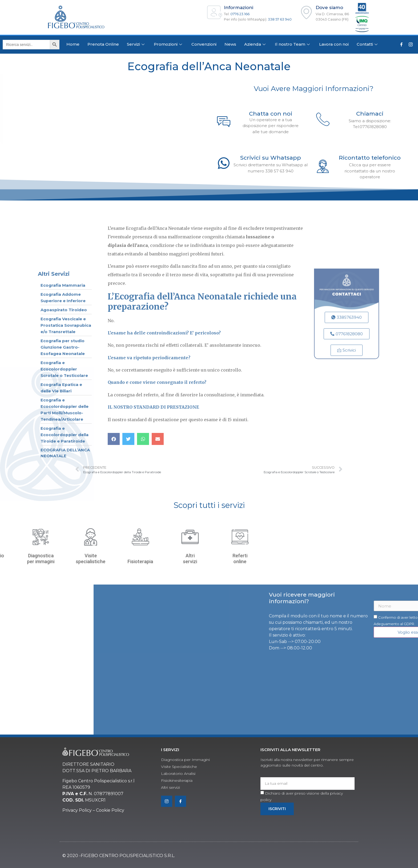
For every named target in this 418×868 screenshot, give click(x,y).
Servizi (136, 44)
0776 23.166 (240, 14)
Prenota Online (103, 44)
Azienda (256, 44)
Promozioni (169, 44)
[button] (114, 439)
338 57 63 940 (280, 19)
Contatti (368, 44)
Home (73, 44)
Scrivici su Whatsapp (271, 158)
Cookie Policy (110, 810)
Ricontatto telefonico (370, 158)
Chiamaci (370, 114)
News (230, 44)
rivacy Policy (79, 810)
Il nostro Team (293, 44)
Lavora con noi (334, 44)
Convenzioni (204, 44)
